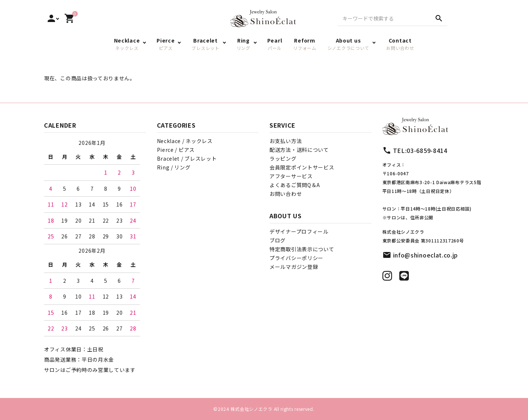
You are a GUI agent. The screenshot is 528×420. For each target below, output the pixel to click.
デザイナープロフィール (299, 231)
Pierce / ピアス (176, 150)
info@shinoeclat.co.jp (426, 255)
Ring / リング (174, 167)
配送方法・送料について (299, 150)
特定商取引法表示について (302, 249)
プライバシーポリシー (296, 258)
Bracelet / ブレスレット (187, 158)
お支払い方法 (286, 141)
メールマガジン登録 (294, 267)
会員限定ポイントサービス (302, 167)
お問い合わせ (286, 194)
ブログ (278, 240)
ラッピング (283, 158)
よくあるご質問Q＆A (295, 185)
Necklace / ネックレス (185, 141)
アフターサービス (291, 176)
